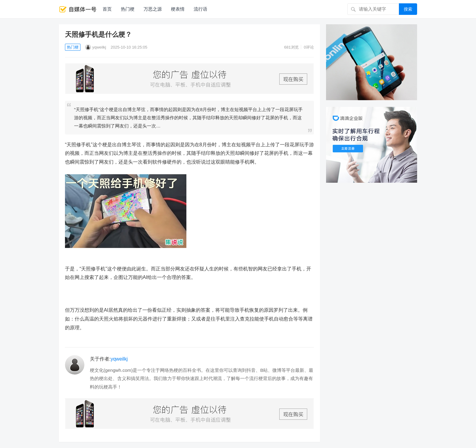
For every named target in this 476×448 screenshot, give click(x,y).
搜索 (408, 9)
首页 (107, 9)
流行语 (201, 9)
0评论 (309, 47)
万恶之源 (153, 9)
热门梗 (128, 9)
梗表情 (178, 9)
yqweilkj (96, 47)
